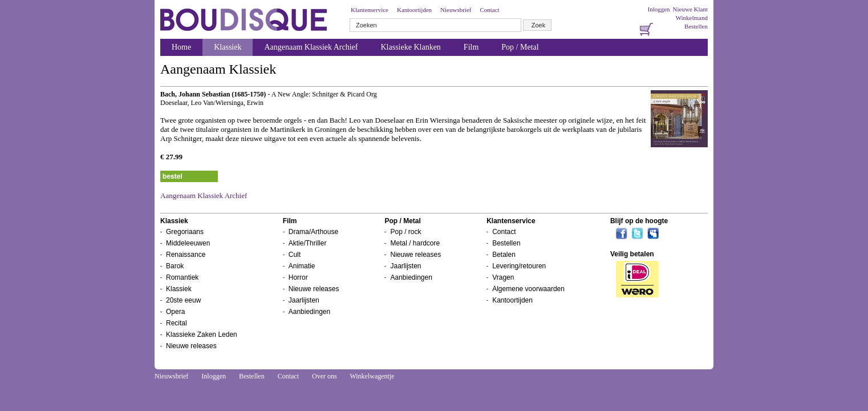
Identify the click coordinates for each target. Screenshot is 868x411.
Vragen (503, 277)
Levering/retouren (519, 266)
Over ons (325, 376)
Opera (175, 312)
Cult (295, 255)
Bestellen (696, 26)
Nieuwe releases (191, 346)
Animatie (302, 266)
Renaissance (186, 255)
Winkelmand (692, 18)
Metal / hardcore (415, 243)
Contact (489, 10)
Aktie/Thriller (308, 243)
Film (471, 47)
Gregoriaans (185, 232)
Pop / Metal (520, 47)
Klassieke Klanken (411, 47)
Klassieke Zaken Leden (202, 335)
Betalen (504, 255)
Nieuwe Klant (690, 9)
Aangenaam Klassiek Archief (311, 47)
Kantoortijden (414, 10)
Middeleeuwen (188, 243)
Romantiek (182, 277)
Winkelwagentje (372, 376)
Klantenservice (370, 10)
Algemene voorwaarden (528, 289)
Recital (177, 323)
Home (181, 47)
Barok (175, 266)
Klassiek (228, 47)
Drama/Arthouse (313, 232)
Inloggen (658, 9)
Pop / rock (405, 232)
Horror (298, 277)
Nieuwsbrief (456, 10)
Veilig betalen (632, 254)
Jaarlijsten (304, 300)
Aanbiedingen (309, 312)
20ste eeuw (183, 300)
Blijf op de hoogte (639, 221)
